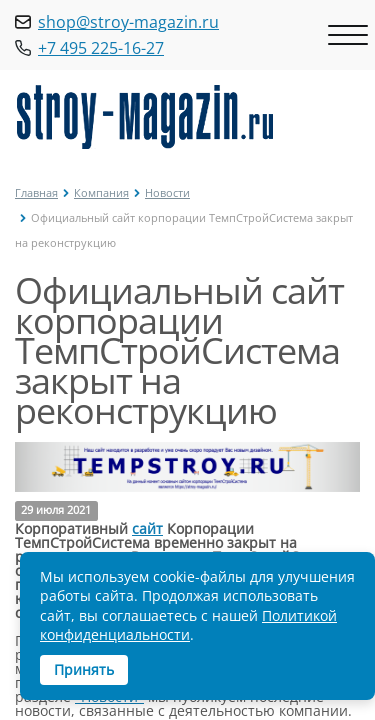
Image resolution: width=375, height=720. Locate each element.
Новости (167, 192)
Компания (101, 192)
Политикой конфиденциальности (188, 625)
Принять (84, 669)
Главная (36, 192)
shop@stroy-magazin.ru (128, 22)
